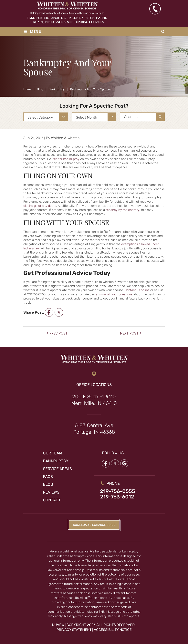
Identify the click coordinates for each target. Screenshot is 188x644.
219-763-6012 (117, 497)
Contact (52, 500)
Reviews (51, 492)
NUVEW (58, 625)
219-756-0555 (118, 491)
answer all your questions (114, 294)
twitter (59, 312)
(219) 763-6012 (155, 9)
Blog (48, 484)
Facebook (106, 463)
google (124, 463)
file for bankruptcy (66, 159)
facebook (49, 312)
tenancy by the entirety (123, 210)
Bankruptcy (56, 461)
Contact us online (137, 290)
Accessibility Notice (113, 630)
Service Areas (57, 469)
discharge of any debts (40, 206)
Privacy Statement (74, 630)
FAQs (48, 477)
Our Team (53, 453)
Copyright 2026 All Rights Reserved (101, 625)
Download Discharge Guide (94, 525)
